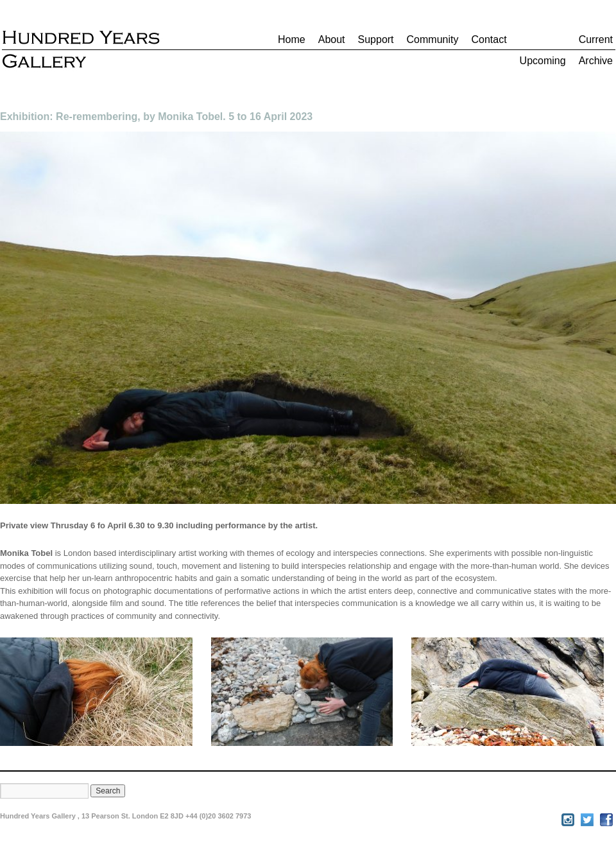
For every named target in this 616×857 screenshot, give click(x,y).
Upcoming (543, 61)
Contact (489, 39)
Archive (596, 61)
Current (596, 39)
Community (433, 39)
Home (292, 39)
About (332, 39)
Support (376, 39)
